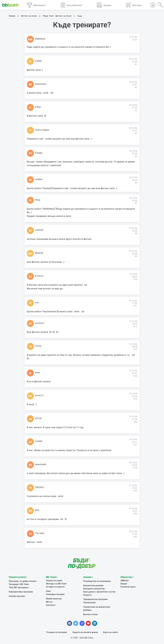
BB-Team (51, 577)
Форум (12, 16)
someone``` (40, 323)
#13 (135, 349)
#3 (136, 110)
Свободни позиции (55, 594)
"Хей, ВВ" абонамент (19, 587)
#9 (136, 256)
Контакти (51, 605)
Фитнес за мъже (29, 16)
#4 (136, 133)
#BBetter (125, 580)
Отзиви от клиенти (55, 586)
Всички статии (90, 614)
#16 (135, 422)
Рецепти (87, 595)
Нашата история (54, 580)
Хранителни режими (93, 585)
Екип (48, 591)
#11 (135, 306)
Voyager (39, 153)
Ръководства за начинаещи (97, 581)
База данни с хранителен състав (99, 591)
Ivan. (37, 303)
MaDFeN (39, 253)
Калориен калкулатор (94, 588)
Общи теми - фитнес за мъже (57, 16)
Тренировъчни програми (95, 599)
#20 (135, 514)
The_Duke (40, 533)
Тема (80, 16)
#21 (135, 537)
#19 (135, 491)
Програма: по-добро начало (23, 581)
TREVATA (39, 487)
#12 (135, 326)
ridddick (39, 179)
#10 (135, 279)
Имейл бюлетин (54, 598)
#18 (135, 468)
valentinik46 (41, 464)
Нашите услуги (17, 577)
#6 (136, 183)
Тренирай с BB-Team (19, 584)
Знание (87, 577)
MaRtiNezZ (40, 39)
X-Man (38, 107)
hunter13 (39, 395)
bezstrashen (41, 84)
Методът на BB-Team (56, 583)
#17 (135, 445)
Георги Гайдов (42, 130)
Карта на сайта (110, 632)
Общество (126, 577)
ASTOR (38, 418)
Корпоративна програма (21, 591)
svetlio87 (39, 230)
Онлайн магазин (17, 596)
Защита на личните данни (85, 632)
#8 (136, 233)
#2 (136, 87)
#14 (135, 376)
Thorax (38, 346)
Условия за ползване (57, 632)
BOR (37, 510)
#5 (136, 156)
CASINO (39, 441)
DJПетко (39, 276)
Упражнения (89, 602)
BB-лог (49, 602)
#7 (136, 203)
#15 (135, 399)
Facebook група (128, 586)
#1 (136, 64)
